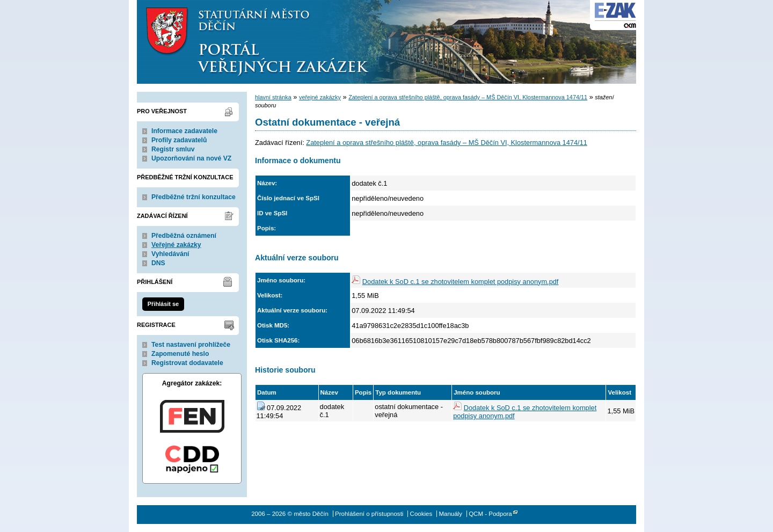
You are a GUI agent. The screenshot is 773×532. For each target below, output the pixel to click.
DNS (158, 263)
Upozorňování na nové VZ (191, 158)
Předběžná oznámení (184, 236)
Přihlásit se (163, 304)
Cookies (421, 514)
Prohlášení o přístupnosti (369, 514)
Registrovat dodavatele (187, 363)
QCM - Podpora (490, 514)
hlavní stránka (273, 97)
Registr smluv (173, 149)
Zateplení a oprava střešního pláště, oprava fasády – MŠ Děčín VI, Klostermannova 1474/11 (468, 97)
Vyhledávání (170, 254)
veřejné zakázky (320, 97)
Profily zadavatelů (179, 140)
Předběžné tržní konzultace (194, 197)
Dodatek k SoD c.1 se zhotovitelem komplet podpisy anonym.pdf (461, 282)
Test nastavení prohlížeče (191, 345)
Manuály (450, 514)
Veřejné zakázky (176, 245)
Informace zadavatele (184, 131)
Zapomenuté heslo (180, 354)
